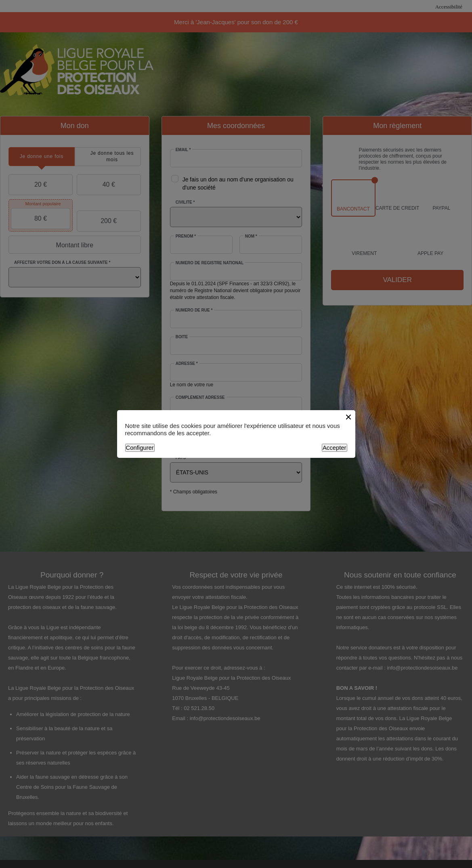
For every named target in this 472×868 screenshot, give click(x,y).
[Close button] (348, 417)
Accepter (335, 448)
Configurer (140, 448)
